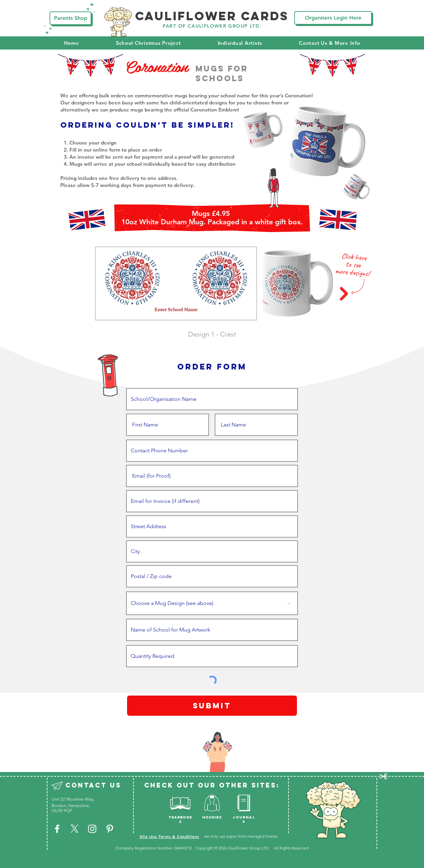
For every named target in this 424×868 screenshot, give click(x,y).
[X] (75, 829)
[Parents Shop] (70, 18)
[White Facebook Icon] (57, 829)
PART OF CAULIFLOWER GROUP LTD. (212, 26)
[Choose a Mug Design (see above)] (212, 603)
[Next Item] (344, 294)
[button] (148, 43)
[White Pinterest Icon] (110, 829)
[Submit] (212, 706)
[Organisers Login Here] (333, 18)
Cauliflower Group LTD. (249, 848)
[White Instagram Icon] (92, 829)
